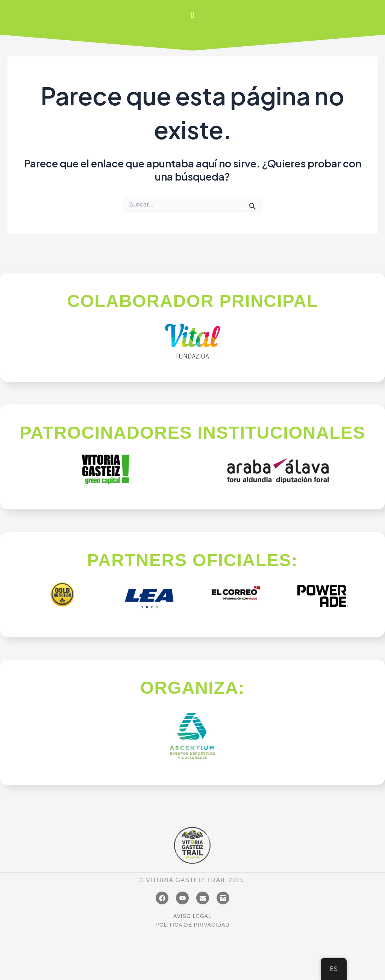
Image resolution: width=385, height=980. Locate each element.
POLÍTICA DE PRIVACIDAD (193, 925)
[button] (192, 15)
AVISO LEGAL (192, 916)
